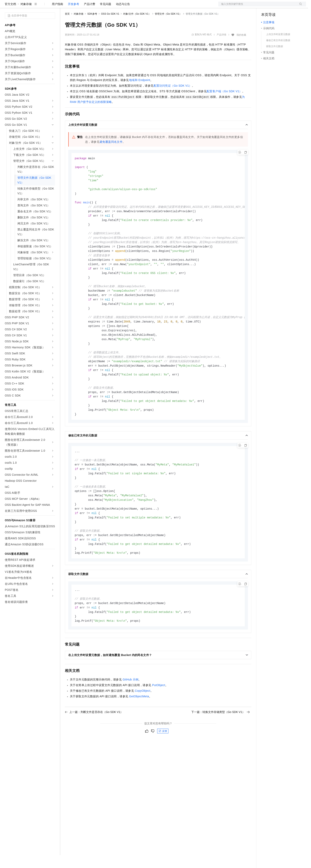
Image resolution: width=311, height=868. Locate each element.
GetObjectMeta (139, 727)
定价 (87, 6)
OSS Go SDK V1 (110, 27)
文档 (257, 6)
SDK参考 (92, 27)
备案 (266, 6)
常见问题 (106, 17)
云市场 (98, 6)
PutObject (159, 716)
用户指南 (57, 17)
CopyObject (142, 722)
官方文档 (10, 17)
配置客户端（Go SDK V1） (224, 104)
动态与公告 (123, 17)
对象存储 (26, 17)
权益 (77, 6)
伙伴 (109, 6)
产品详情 (221, 48)
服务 (118, 6)
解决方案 (64, 6)
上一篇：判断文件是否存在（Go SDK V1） (94, 743)
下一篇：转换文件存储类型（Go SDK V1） (220, 743)
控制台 (275, 6)
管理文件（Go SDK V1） (168, 27)
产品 (52, 6)
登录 (299, 6)
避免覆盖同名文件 (111, 155)
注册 (285, 6)
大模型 (41, 6)
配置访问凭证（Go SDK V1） (173, 98)
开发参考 (73, 17)
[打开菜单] (6, 6)
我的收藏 (241, 48)
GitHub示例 (130, 711)
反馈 (163, 762)
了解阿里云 (132, 6)
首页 (67, 27)
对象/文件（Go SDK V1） (137, 27)
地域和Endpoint (140, 93)
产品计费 (90, 17)
